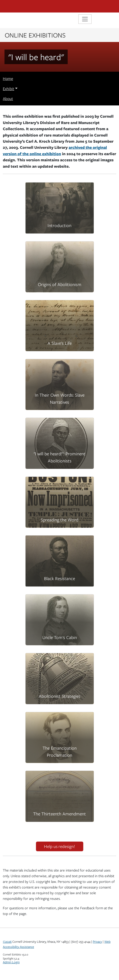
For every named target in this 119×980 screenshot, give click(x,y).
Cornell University (26, 6)
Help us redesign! (59, 846)
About (8, 99)
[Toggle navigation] (85, 19)
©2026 (7, 942)
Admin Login (11, 962)
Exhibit (9, 89)
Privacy (97, 942)
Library (17, 20)
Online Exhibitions (35, 35)
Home (8, 79)
